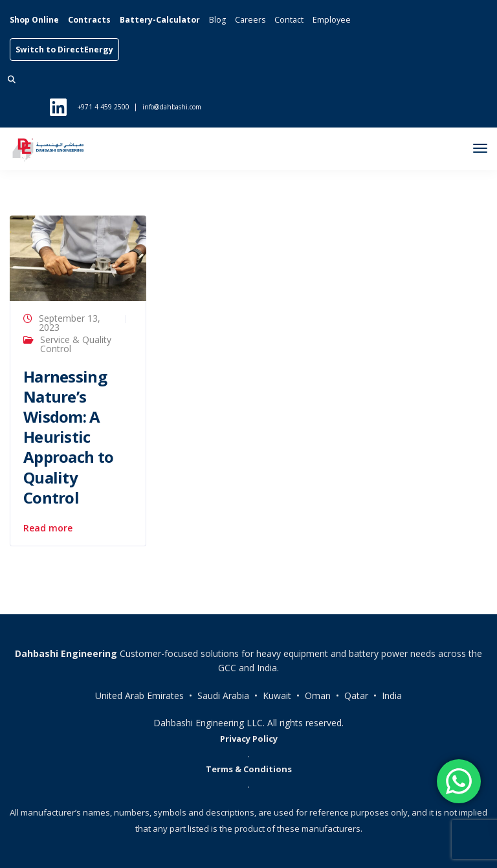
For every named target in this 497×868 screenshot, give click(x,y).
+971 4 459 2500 (104, 107)
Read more (48, 528)
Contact (289, 20)
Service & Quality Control (76, 344)
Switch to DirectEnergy (64, 50)
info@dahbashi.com (172, 107)
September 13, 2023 (70, 323)
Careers (250, 20)
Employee (332, 20)
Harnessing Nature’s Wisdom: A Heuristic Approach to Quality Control (68, 437)
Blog (217, 20)
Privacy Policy (249, 739)
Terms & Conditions (249, 769)
